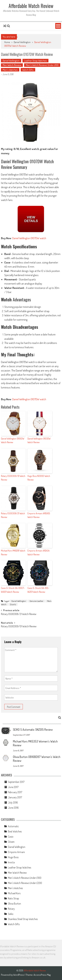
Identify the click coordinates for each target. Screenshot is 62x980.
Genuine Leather (36, 601)
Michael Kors (14, 893)
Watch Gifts (28, 70)
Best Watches (15, 831)
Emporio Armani (16, 852)
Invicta (11, 862)
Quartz (13, 604)
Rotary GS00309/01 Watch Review (13, 478)
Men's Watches (10, 70)
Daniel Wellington (22, 42)
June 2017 (13, 787)
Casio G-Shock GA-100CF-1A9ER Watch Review (13, 590)
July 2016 (13, 802)
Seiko (11, 914)
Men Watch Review (12, 65)
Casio (11, 837)
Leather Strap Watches (35, 61)
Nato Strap (13, 898)
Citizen (11, 842)
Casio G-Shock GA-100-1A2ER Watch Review (38, 590)
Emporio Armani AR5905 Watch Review (39, 515)
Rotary (11, 909)
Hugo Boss (13, 857)
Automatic (13, 826)
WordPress (19, 975)
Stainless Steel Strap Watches (23, 919)
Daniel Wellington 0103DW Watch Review (39, 440)
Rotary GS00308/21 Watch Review (13, 515)
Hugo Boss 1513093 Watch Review (39, 478)
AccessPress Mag (42, 975)
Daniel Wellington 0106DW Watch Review (13, 440)
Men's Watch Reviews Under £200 (25, 883)
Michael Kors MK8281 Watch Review (13, 552)
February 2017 (15, 792)
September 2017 (16, 782)
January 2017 (15, 797)
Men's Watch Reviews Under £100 (42, 65)
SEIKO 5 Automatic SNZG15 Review (33, 730)
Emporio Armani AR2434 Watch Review (38, 552)
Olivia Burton (14, 904)
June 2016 (13, 808)
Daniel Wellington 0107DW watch (29, 238)
